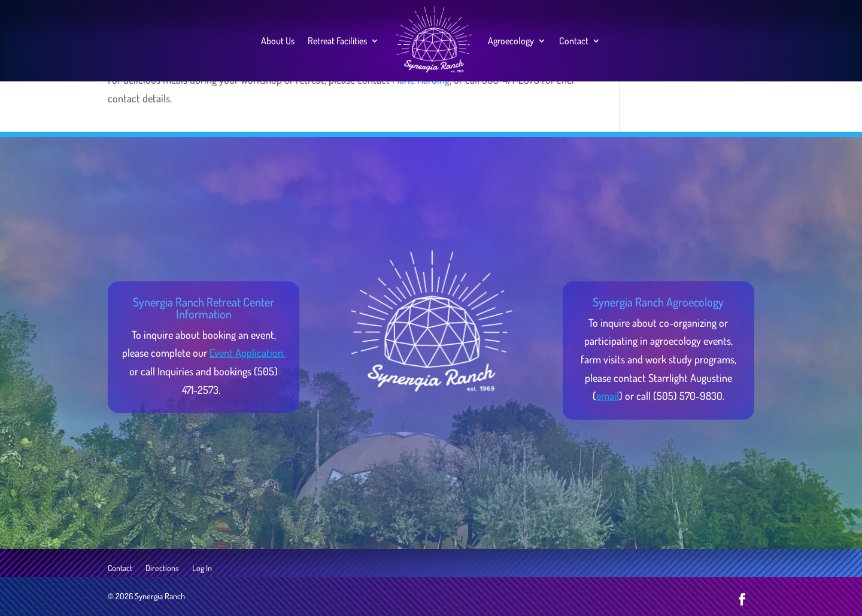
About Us (278, 41)
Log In (202, 568)
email (608, 396)
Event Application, (247, 353)
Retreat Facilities (337, 41)
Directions (162, 568)
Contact (574, 41)
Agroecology (511, 41)
